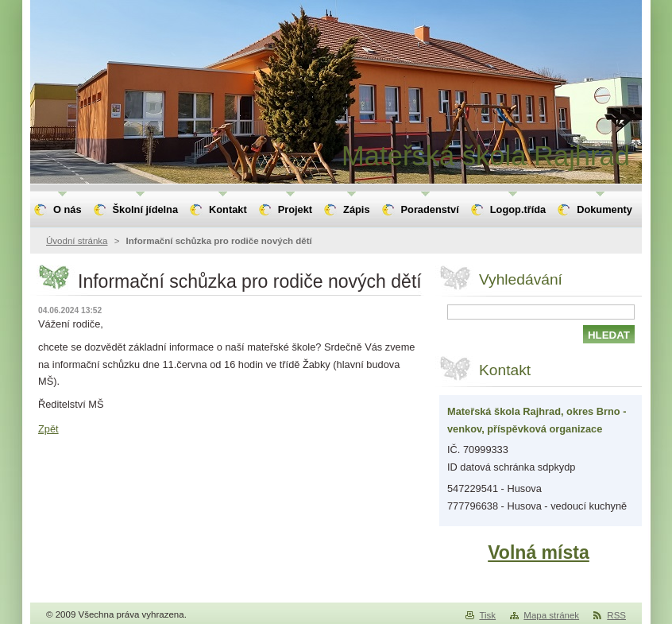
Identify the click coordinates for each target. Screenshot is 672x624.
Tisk (487, 615)
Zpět (48, 429)
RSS (616, 615)
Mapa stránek (551, 615)
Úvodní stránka (77, 241)
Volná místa (539, 552)
